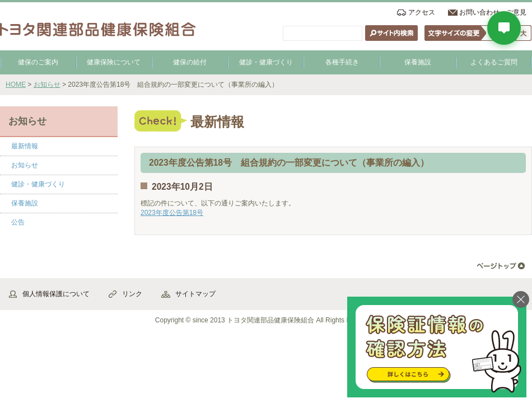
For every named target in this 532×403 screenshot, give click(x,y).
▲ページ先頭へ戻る (501, 266)
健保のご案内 (38, 62)
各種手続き (342, 62)
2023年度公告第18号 (172, 213)
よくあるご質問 (494, 62)
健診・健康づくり (266, 62)
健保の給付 (190, 62)
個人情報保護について (56, 294)
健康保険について (114, 62)
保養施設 (418, 62)
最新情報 (25, 146)
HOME (16, 85)
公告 (18, 222)
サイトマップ (195, 294)
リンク (132, 294)
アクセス (422, 12)
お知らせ (47, 85)
